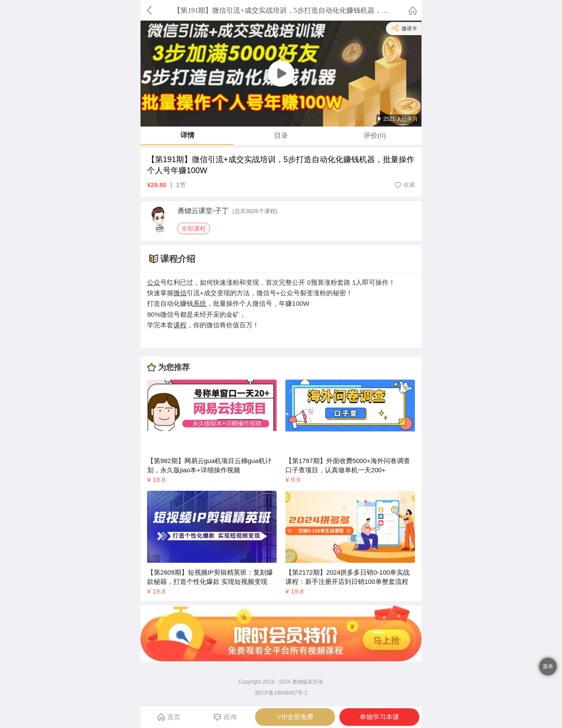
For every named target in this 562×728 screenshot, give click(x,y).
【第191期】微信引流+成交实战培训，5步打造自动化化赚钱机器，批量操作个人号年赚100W (281, 165)
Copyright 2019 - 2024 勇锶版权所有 (281, 682)
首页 (169, 717)
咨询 (225, 717)
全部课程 (194, 228)
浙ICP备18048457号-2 (281, 693)
